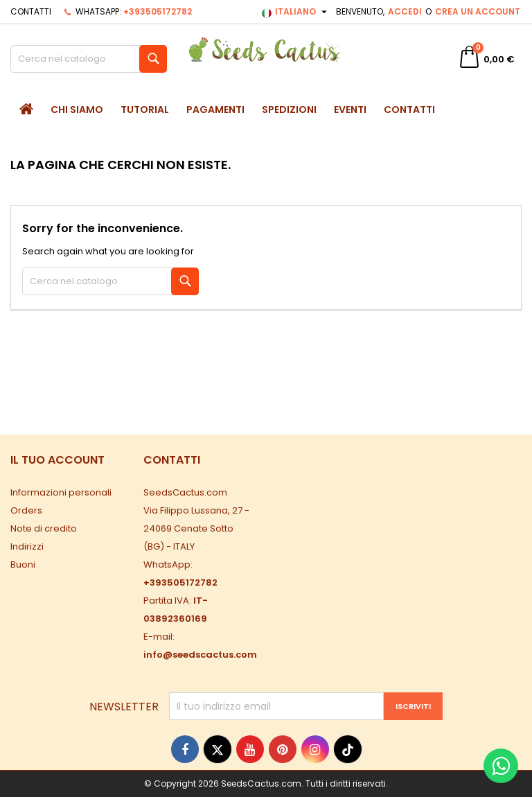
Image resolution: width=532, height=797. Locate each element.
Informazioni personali (61, 492)
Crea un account (478, 11)
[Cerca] (89, 59)
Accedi (405, 11)
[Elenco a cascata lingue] (296, 12)
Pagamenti (215, 110)
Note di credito (44, 528)
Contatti (31, 11)
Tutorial (145, 110)
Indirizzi (27, 546)
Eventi (350, 110)
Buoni (23, 564)
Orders (26, 510)
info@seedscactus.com (200, 655)
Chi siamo (77, 110)
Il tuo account (57, 460)
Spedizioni (289, 110)
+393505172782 (158, 11)
